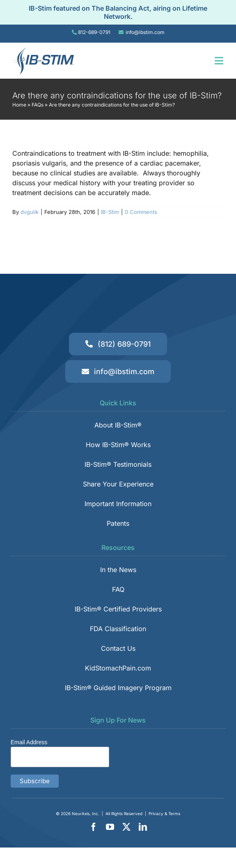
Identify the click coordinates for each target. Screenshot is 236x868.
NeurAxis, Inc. (86, 813)
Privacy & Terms (164, 813)
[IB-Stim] (43, 50)
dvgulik (30, 212)
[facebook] (94, 827)
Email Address (29, 742)
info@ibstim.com (145, 32)
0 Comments (141, 212)
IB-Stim (110, 212)
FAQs (38, 105)
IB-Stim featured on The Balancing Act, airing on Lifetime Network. (118, 12)
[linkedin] (143, 827)
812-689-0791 (94, 32)
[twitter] (126, 827)
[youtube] (110, 827)
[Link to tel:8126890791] (74, 32)
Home (19, 105)
